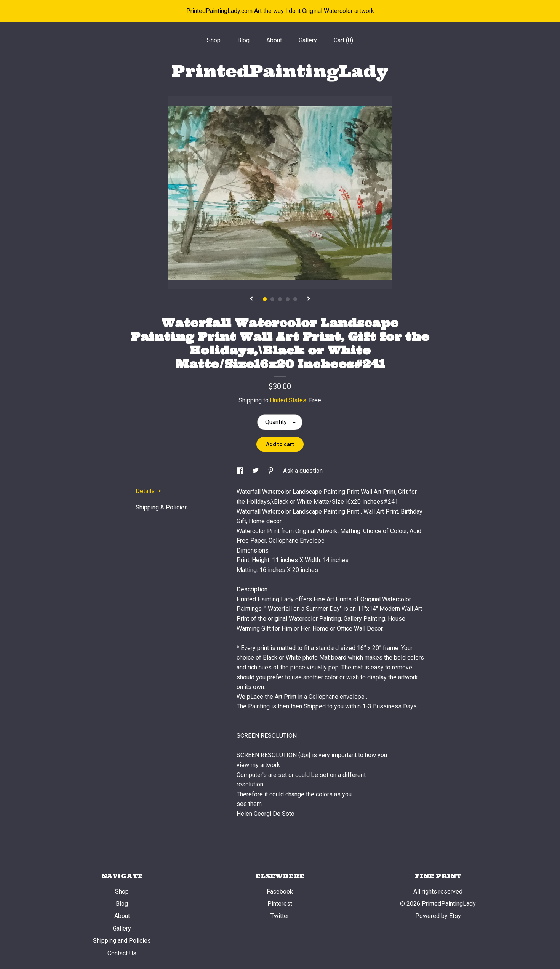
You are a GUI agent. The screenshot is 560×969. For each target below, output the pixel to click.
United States (288, 400)
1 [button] (265, 299)
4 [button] (288, 299)
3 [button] (280, 299)
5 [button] (295, 299)
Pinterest (280, 904)
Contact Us (122, 953)
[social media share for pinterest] (272, 471)
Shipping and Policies (122, 941)
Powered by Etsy (438, 916)
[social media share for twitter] (256, 471)
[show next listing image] (309, 299)
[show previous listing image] (251, 299)
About (274, 40)
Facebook (280, 891)
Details (148, 491)
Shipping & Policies (162, 507)
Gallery (308, 40)
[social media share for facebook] (241, 471)
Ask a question (303, 471)
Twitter (280, 916)
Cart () (343, 40)
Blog (243, 40)
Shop (214, 40)
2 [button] (272, 299)
